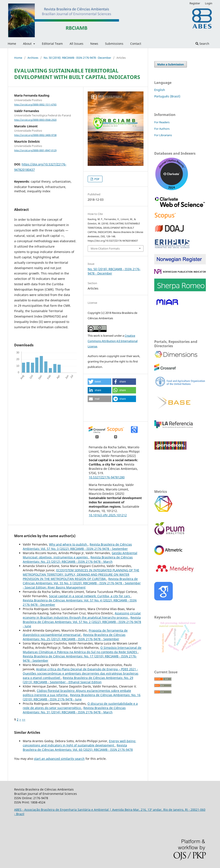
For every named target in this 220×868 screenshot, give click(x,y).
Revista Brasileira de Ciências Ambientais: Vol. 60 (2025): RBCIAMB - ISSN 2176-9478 (78, 747)
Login (209, 3)
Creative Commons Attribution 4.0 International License (113, 341)
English (160, 90)
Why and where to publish (68, 544)
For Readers (162, 122)
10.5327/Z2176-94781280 (107, 477)
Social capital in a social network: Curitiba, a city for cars (90, 596)
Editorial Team (52, 44)
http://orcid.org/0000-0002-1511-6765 (35, 105)
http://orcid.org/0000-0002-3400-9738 (35, 135)
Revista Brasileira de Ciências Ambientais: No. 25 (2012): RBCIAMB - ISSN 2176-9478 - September (74, 637)
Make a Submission (171, 64)
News (94, 44)
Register (195, 3)
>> (24, 719)
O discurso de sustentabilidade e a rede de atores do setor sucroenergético (80, 706)
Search (202, 44)
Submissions (114, 44)
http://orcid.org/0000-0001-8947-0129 (35, 150)
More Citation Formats (105, 248)
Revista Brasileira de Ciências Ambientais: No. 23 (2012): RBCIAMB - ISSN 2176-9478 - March (78, 559)
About (28, 44)
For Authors (162, 129)
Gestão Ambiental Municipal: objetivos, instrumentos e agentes (80, 555)
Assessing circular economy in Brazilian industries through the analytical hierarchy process (82, 615)
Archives (33, 58)
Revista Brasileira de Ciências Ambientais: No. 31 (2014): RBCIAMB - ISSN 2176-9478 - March (74, 710)
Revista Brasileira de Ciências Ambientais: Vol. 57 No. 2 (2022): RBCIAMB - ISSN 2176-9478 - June (82, 622)
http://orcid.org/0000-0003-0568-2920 (35, 120)
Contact (136, 44)
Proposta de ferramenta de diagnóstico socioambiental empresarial (75, 633)
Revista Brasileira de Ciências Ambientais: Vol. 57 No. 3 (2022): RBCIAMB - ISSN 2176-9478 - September (77, 547)
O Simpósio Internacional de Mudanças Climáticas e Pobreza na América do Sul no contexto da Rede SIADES (82, 650)
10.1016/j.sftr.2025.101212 (108, 515)
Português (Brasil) (167, 96)
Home (12, 44)
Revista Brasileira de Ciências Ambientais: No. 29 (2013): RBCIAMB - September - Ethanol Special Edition (78, 680)
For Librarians (163, 135)
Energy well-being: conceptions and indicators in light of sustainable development (79, 743)
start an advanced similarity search (59, 759)
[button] (99, 382)
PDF (97, 179)
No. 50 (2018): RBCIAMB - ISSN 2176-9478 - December (77, 58)
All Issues (76, 44)
